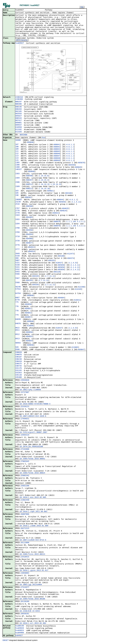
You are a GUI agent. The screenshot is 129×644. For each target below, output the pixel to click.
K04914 (31, 252)
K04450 (72, 165)
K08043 (57, 149)
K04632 (56, 213)
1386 (18, 165)
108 (17, 147)
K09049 (78, 167)
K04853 (28, 313)
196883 (19, 200)
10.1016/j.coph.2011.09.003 (33, 512)
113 (17, 156)
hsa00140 (20, 626)
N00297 (19, 102)
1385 (18, 163)
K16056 (30, 326)
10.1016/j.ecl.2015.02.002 (33, 623)
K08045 (57, 152)
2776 (18, 211)
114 (17, 158)
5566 (18, 274)
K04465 (29, 217)
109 (17, 149)
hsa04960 (20, 633)
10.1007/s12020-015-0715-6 (33, 540)
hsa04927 (20, 43)
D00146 (19, 107)
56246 (18, 287)
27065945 (25, 462)
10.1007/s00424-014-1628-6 (33, 416)
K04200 (61, 256)
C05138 (19, 375)
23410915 (25, 557)
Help (82, 7)
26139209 (25, 602)
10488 (18, 140)
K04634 (63, 211)
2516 (18, 204)
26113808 (25, 543)
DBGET (6, 640)
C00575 (19, 364)
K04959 (29, 235)
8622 (18, 328)
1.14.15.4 (44, 180)
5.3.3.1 (81, 222)
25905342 (25, 476)
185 (17, 193)
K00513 (29, 189)
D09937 (19, 125)
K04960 (29, 239)
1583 (18, 174)
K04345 (36, 276)
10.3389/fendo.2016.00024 (32, 473)
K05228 (57, 272)
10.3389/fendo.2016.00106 (32, 599)
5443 (18, 272)
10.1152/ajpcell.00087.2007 (33, 432)
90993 (18, 343)
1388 (18, 167)
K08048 (57, 158)
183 (17, 191)
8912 (18, 335)
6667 (18, 298)
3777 (18, 250)
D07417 (19, 121)
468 (17, 258)
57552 (18, 289)
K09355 (52, 261)
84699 (18, 319)
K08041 (57, 145)
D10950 (19, 127)
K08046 (57, 154)
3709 (18, 232)
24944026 (25, 380)
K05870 (81, 163)
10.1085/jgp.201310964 (31, 585)
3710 (18, 237)
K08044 (60, 200)
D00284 (19, 109)
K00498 (29, 176)
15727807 (25, 392)
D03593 (19, 114)
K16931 (77, 300)
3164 (18, 215)
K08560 (29, 206)
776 (17, 307)
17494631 (25, 419)
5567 (18, 278)
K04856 (29, 332)
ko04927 (19, 636)
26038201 (25, 614)
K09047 (81, 350)
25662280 (25, 486)
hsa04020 (20, 628)
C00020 (19, 352)
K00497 (29, 180)
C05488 (19, 377)
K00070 (57, 222)
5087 (18, 261)
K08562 (28, 198)
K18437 (59, 263)
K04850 (28, 304)
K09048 (30, 142)
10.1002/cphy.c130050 (30, 390)
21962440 (25, 500)
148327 (19, 170)
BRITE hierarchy (22, 40)
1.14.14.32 (56, 184)
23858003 (25, 573)
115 (17, 160)
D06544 (19, 118)
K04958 (29, 230)
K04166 (69, 193)
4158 (18, 256)
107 (17, 145)
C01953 (19, 373)
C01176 (19, 368)
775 (17, 302)
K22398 (81, 287)
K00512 (29, 184)
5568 (18, 283)
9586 (18, 350)
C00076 (19, 355)
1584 (18, 178)
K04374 (71, 258)
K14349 (78, 289)
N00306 (19, 104)
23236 (18, 202)
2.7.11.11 (50, 276)
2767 (18, 209)
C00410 (19, 362)
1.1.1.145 (71, 222)
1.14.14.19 (44, 184)
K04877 (29, 243)
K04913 (31, 247)
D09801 (19, 123)
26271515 (25, 529)
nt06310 (19, 97)
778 (17, 311)
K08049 (57, 161)
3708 (18, 228)
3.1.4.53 (73, 263)
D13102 (19, 130)
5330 (18, 265)
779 (17, 315)
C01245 (19, 371)
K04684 (61, 298)
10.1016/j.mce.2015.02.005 (33, 497)
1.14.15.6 (44, 176)
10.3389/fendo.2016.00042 (32, 459)
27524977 (25, 587)
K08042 (57, 147)
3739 (18, 241)
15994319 (25, 435)
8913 (18, 339)
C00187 (19, 357)
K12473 (71, 254)
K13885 (75, 347)
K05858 (62, 202)
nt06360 (19, 99)
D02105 (19, 112)
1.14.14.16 (44, 189)
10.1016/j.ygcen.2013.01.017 (34, 571)
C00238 (19, 359)
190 (17, 195)
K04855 (29, 337)
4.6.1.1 (70, 145)
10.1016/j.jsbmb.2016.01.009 (34, 526)
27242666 (25, 449)
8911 (18, 330)
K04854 (29, 341)
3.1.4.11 (76, 202)
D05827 (19, 116)
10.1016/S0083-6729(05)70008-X (35, 404)
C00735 (19, 366)
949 (17, 347)
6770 (18, 300)
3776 (18, 245)
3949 (18, 254)
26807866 (25, 514)
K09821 (51, 191)
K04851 (28, 309)
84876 (18, 324)
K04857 (28, 317)
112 (17, 154)
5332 (18, 270)
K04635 (65, 209)
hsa (43, 138)
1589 (18, 187)
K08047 (57, 156)
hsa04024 (20, 631)
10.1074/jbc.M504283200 (31, 447)
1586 (18, 182)
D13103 (19, 132)
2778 (18, 213)
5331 (18, 267)
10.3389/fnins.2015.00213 (32, 554)
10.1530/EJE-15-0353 (30, 611)
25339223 (25, 407)
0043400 (23, 135)
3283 (18, 220)
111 (17, 151)
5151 (18, 263)
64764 (18, 294)
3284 (18, 224)
